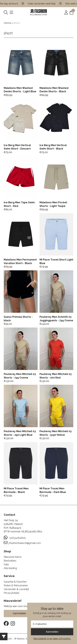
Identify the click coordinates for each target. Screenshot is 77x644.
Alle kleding (10, 568)
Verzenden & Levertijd (16, 589)
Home (7, 23)
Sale (6, 564)
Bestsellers (10, 561)
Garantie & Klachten (15, 582)
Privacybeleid (11, 593)
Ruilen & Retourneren (16, 585)
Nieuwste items (13, 557)
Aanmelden (52, 632)
